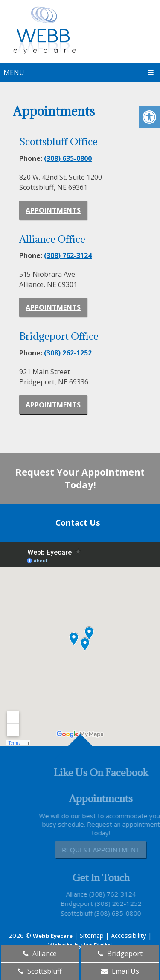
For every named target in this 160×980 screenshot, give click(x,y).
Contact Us (78, 523)
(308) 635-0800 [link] (68, 158)
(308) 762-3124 (120, 894)
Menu (14, 72)
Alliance (84, 894)
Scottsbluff (84, 913)
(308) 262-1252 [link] (68, 353)
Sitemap (92, 935)
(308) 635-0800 (125, 913)
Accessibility (129, 935)
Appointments (53, 210)
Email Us (120, 971)
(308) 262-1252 (125, 903)
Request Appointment (109, 850)
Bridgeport (84, 903)
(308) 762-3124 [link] (68, 255)
